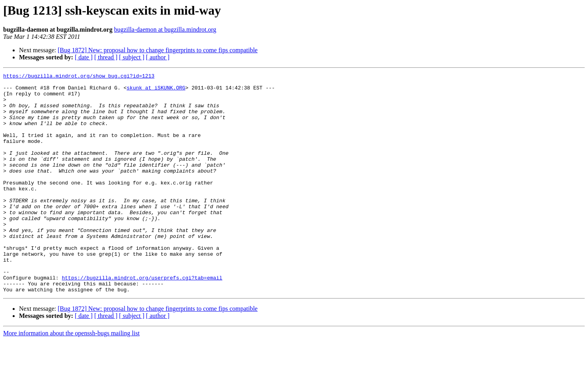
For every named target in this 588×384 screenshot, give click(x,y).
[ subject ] (132, 57)
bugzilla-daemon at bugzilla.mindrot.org (165, 29)
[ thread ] (106, 57)
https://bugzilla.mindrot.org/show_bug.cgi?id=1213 (79, 77)
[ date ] (84, 57)
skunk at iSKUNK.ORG (156, 91)
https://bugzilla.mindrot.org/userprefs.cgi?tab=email (142, 319)
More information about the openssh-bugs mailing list (71, 377)
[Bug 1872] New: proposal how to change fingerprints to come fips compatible (158, 50)
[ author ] (158, 57)
